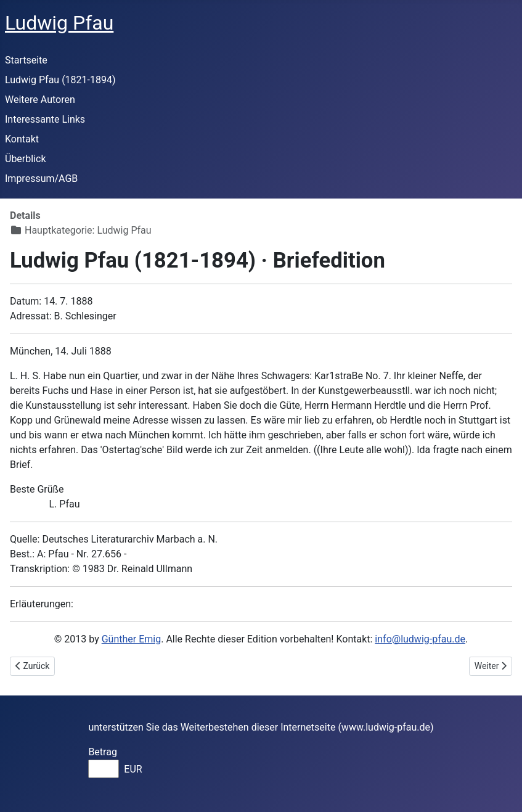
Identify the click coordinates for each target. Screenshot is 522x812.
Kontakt (22, 139)
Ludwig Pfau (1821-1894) (60, 80)
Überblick (26, 159)
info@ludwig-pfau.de (420, 639)
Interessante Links (45, 119)
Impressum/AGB (41, 178)
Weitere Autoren (40, 100)
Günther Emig (131, 639)
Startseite (26, 60)
